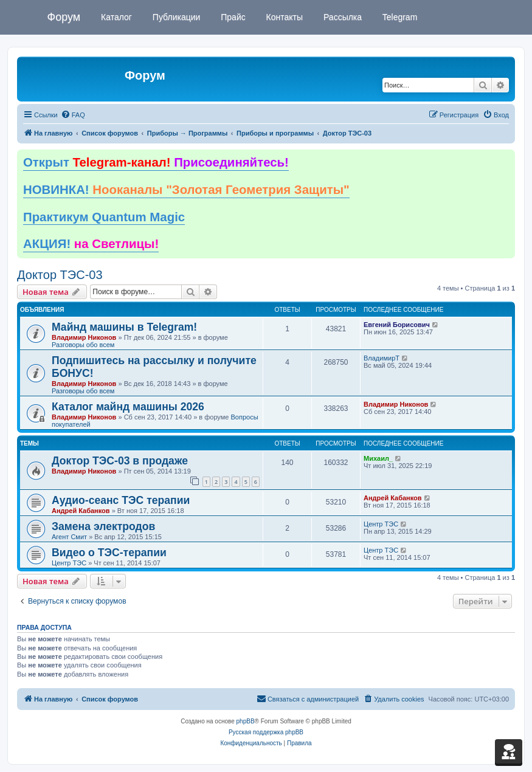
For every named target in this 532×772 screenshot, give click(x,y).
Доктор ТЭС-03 (60, 275)
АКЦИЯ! (91, 244)
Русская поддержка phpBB (266, 732)
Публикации (175, 17)
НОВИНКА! (186, 190)
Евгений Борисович (397, 325)
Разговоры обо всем (83, 345)
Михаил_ (378, 458)
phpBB (246, 721)
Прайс (232, 17)
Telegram (399, 17)
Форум (64, 17)
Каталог (115, 17)
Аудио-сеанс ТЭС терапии (121, 500)
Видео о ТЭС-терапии (109, 553)
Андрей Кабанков (81, 511)
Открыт (156, 162)
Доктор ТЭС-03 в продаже (120, 461)
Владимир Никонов (84, 337)
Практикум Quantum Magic (104, 217)
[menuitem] (73, 115)
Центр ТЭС (381, 524)
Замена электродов (103, 526)
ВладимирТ (382, 358)
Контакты (283, 17)
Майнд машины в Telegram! (124, 327)
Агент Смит (69, 537)
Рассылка (341, 17)
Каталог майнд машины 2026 (128, 407)
